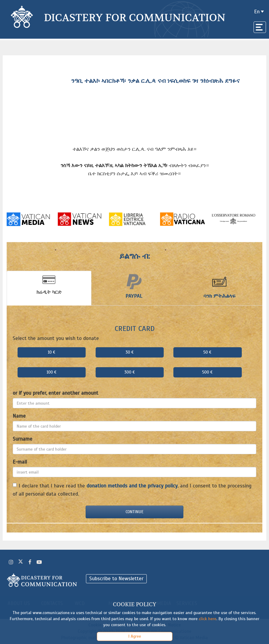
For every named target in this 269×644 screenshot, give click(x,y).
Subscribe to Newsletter (116, 579)
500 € (207, 372)
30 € (130, 352)
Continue (134, 512)
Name (19, 416)
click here (208, 619)
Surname (23, 439)
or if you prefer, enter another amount (56, 393)
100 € (52, 372)
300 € (130, 372)
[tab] (49, 288)
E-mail (20, 462)
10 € (52, 352)
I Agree (135, 636)
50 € (207, 352)
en (257, 12)
